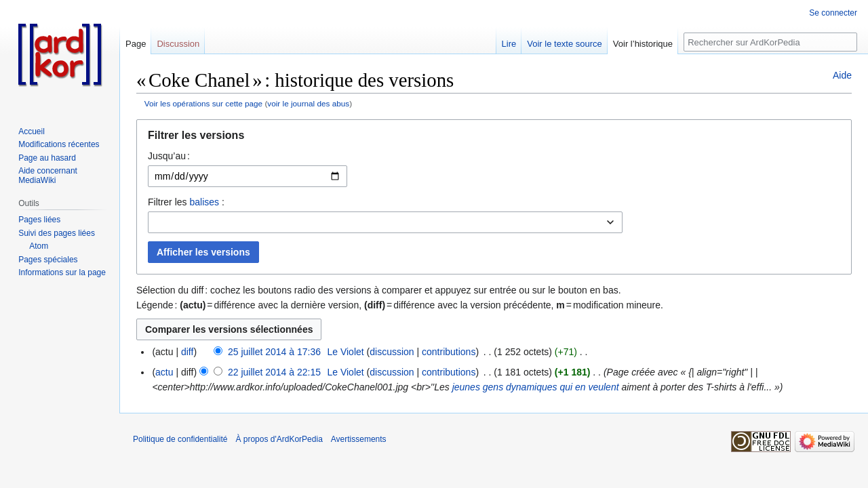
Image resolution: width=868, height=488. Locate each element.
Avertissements (359, 439)
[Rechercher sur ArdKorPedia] (770, 42)
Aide (842, 75)
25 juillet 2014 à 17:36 (274, 352)
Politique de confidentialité (180, 439)
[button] (494, 139)
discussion (392, 352)
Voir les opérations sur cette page (203, 103)
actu (164, 372)
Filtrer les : (186, 202)
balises (204, 202)
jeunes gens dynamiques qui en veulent (536, 387)
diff (187, 352)
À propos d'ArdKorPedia (279, 439)
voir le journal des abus (308, 103)
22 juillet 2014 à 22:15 (274, 372)
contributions (449, 352)
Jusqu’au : (169, 156)
